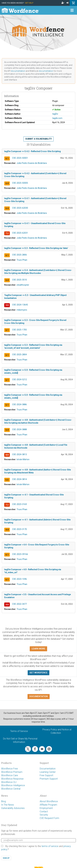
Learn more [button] (38, 649)
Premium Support (49, 779)
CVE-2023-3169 (19, 504)
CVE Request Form (49, 818)
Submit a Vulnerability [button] (38, 139)
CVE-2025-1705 (19, 330)
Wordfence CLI (9, 782)
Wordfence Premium (12, 772)
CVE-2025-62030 (20, 208)
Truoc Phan (22, 260)
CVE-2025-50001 (20, 158)
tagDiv (55, 114)
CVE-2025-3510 (19, 280)
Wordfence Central (11, 789)
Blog (4, 801)
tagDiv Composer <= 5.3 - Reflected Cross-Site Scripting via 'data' (36, 248)
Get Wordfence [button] (38, 673)
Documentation (48, 769)
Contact (44, 812)
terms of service (50, 846)
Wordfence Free (10, 769)
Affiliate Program (48, 805)
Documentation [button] (39, 696)
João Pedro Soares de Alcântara (32, 163)
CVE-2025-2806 (19, 255)
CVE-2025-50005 (20, 183)
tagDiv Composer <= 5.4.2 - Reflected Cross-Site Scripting (32, 151)
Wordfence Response (12, 779)
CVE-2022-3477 (19, 604)
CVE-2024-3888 (19, 429)
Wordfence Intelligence (13, 785)
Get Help (29, 3)
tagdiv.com (57, 118)
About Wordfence (49, 801)
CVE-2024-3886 (19, 404)
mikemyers (22, 310)
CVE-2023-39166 (20, 554)
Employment (46, 808)
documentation (18, 71)
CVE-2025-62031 (20, 233)
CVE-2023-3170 (19, 529)
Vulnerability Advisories (13, 808)
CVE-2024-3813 (19, 454)
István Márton (23, 459)
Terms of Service (19, 731)
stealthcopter (23, 285)
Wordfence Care (10, 775)
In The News (8, 805)
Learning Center (48, 772)
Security (44, 815)
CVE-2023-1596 (19, 579)
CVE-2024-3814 (19, 479)
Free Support (46, 775)
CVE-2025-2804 (19, 355)
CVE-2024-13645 (20, 305)
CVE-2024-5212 (19, 379)
